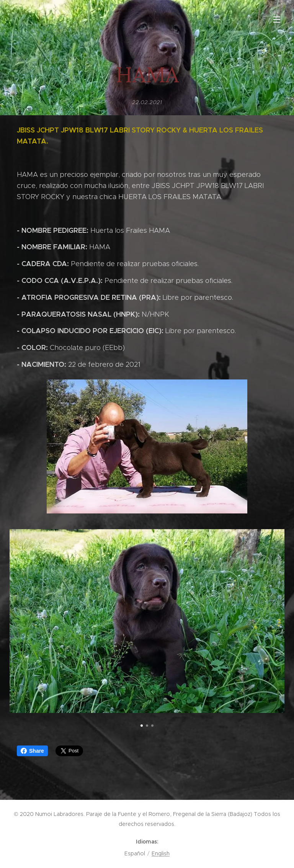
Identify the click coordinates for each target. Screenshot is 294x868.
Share (32, 751)
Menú (277, 20)
